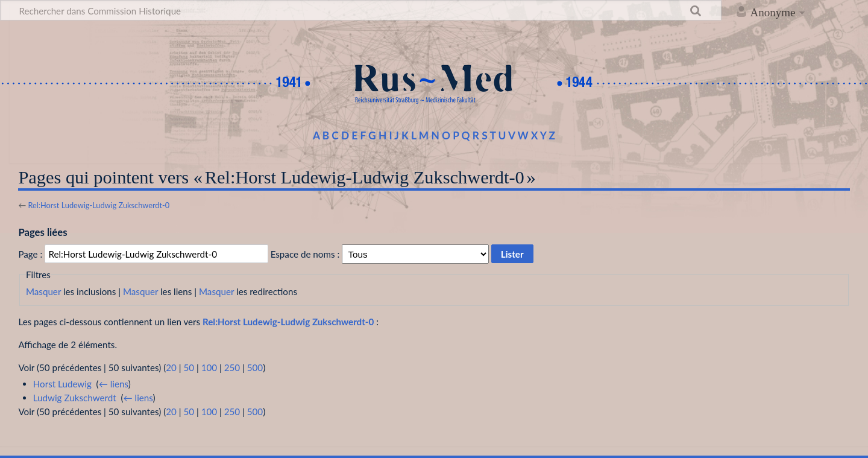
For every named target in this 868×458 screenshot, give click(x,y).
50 (189, 367)
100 (209, 367)
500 (255, 367)
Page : (30, 254)
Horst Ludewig (62, 384)
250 (232, 367)
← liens (114, 384)
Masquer (43, 291)
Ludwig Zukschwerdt (75, 398)
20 (171, 367)
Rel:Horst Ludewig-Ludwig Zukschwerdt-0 (99, 205)
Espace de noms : (305, 254)
